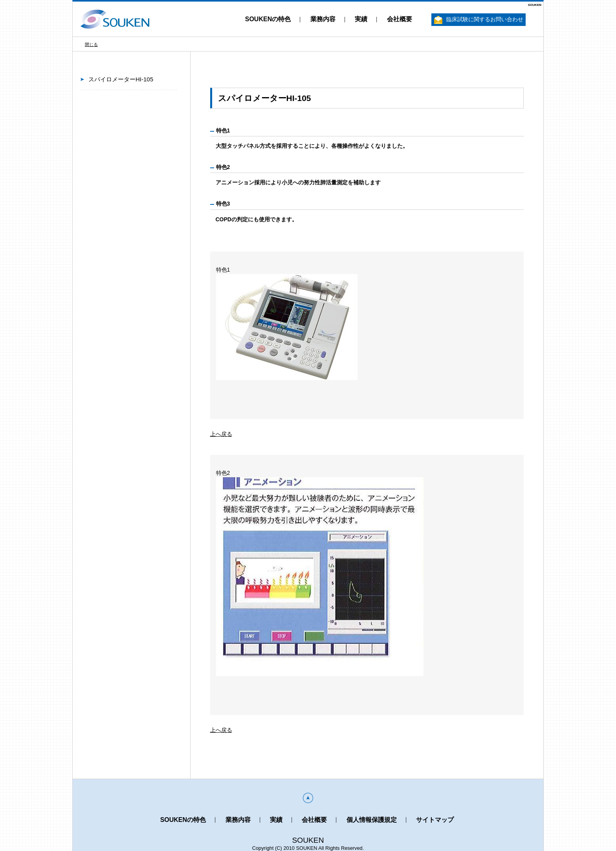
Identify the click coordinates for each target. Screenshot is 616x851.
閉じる (91, 44)
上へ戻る (221, 434)
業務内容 (323, 19)
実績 (361, 19)
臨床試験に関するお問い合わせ (479, 20)
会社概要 (400, 19)
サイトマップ (435, 820)
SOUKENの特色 (268, 19)
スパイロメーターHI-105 (121, 79)
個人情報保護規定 (372, 820)
